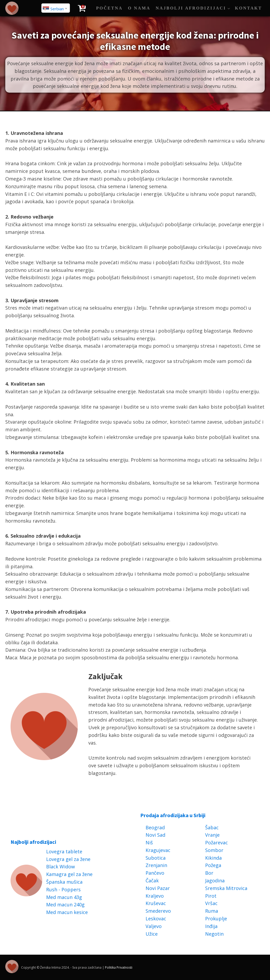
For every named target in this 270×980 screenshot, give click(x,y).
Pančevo (155, 873)
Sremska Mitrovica (226, 888)
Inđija (211, 926)
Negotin (214, 934)
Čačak (152, 880)
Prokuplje (216, 919)
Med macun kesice (67, 912)
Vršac (211, 903)
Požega (213, 865)
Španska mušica (64, 882)
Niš (149, 842)
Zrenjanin (156, 865)
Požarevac (216, 842)
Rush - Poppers (63, 889)
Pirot (211, 896)
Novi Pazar (158, 888)
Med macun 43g (64, 897)
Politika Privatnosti (119, 967)
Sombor (214, 850)
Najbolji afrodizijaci (191, 8)
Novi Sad (155, 835)
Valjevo (154, 926)
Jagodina (215, 880)
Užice (152, 934)
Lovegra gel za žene (68, 859)
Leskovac (156, 919)
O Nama (139, 8)
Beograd (155, 827)
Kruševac (156, 903)
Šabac (212, 827)
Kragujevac (158, 850)
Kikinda (213, 858)
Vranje (212, 835)
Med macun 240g (65, 905)
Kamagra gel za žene (69, 874)
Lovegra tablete (64, 851)
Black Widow (61, 867)
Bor (209, 873)
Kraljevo (155, 896)
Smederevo (158, 911)
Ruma (212, 911)
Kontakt (249, 8)
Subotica (156, 858)
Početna (110, 8)
